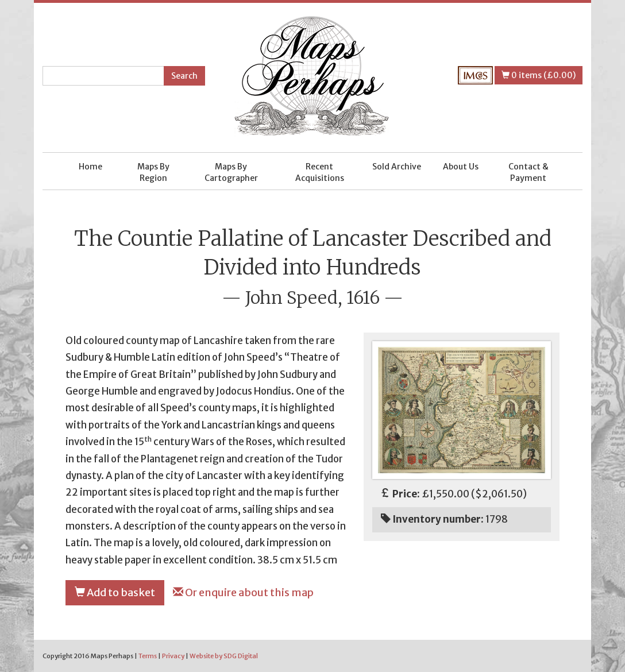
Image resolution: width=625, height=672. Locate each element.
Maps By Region (153, 172)
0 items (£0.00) (539, 75)
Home (90, 167)
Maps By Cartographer (231, 172)
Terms (148, 656)
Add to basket (115, 592)
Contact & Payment (528, 172)
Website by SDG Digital (224, 656)
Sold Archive (397, 167)
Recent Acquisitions (320, 172)
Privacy (173, 656)
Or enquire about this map (243, 592)
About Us (461, 167)
